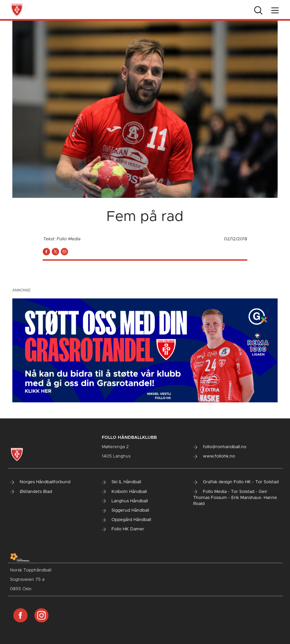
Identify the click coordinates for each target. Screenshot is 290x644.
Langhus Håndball (125, 501)
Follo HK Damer (123, 529)
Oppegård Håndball (126, 520)
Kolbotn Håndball (124, 492)
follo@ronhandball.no (220, 447)
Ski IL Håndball (121, 482)
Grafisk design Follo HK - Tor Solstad (236, 482)
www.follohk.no (214, 456)
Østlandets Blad (31, 492)
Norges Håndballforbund (40, 482)
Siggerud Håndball (125, 510)
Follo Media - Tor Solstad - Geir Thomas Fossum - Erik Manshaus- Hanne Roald (235, 498)
